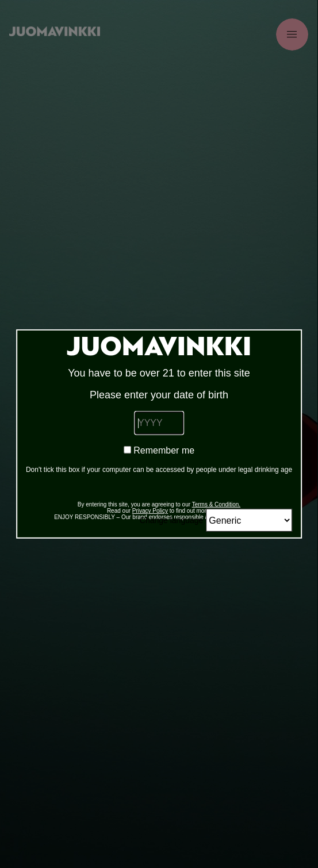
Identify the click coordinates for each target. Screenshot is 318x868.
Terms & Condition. (216, 504)
